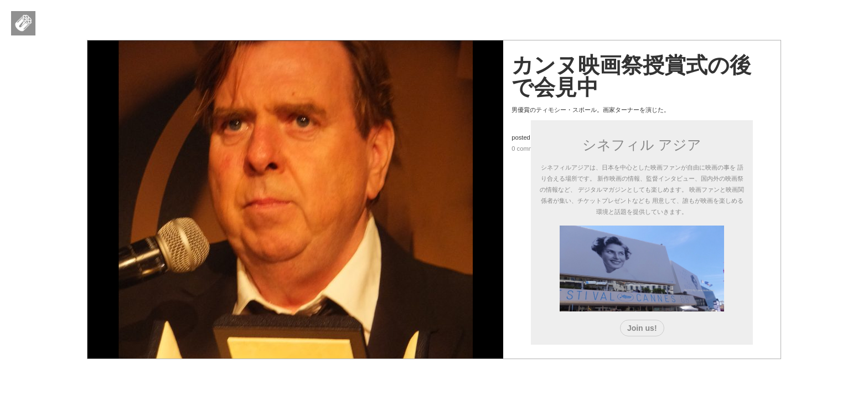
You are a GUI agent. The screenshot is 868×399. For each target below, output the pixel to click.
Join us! (642, 328)
